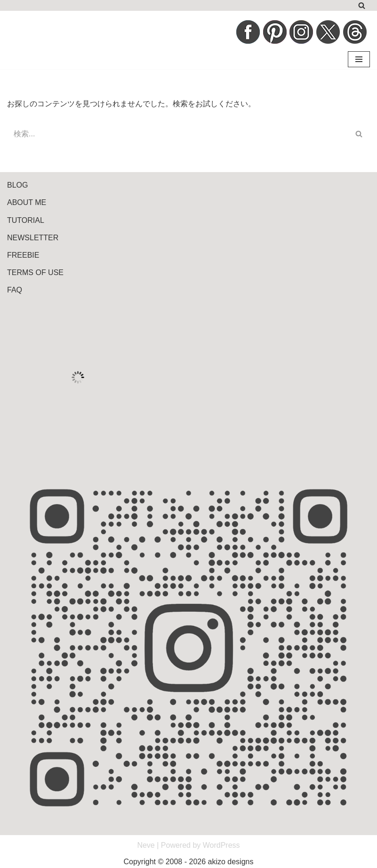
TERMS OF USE (35, 272)
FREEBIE (23, 255)
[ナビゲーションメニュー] (359, 59)
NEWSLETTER (33, 238)
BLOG (17, 185)
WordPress (221, 845)
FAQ (15, 290)
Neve (146, 845)
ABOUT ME (27, 202)
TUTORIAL (26, 220)
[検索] (362, 5)
